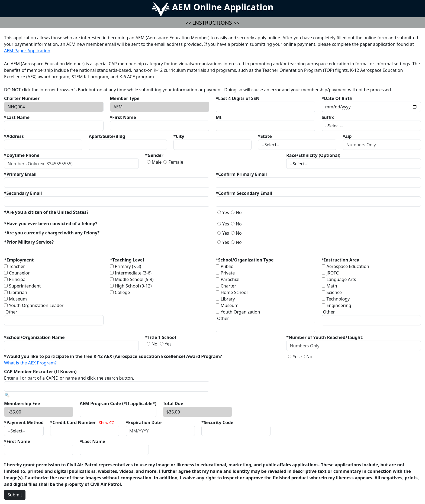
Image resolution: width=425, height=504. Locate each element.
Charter (228, 286)
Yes (226, 212)
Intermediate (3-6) (133, 273)
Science (334, 292)
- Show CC (105, 423)
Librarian (18, 292)
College (123, 292)
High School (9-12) (133, 286)
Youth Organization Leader (36, 305)
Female (176, 162)
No (239, 212)
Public (227, 266)
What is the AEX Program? (30, 363)
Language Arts (341, 279)
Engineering (339, 305)
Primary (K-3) (128, 266)
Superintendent (25, 286)
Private (228, 273)
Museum (18, 299)
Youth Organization (240, 312)
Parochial (230, 279)
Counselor (19, 273)
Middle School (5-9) (134, 279)
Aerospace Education (348, 266)
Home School (234, 292)
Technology (338, 299)
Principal (18, 279)
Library (228, 299)
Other (11, 312)
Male (157, 162)
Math (332, 286)
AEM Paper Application (27, 51)
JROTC (333, 273)
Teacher (17, 266)
